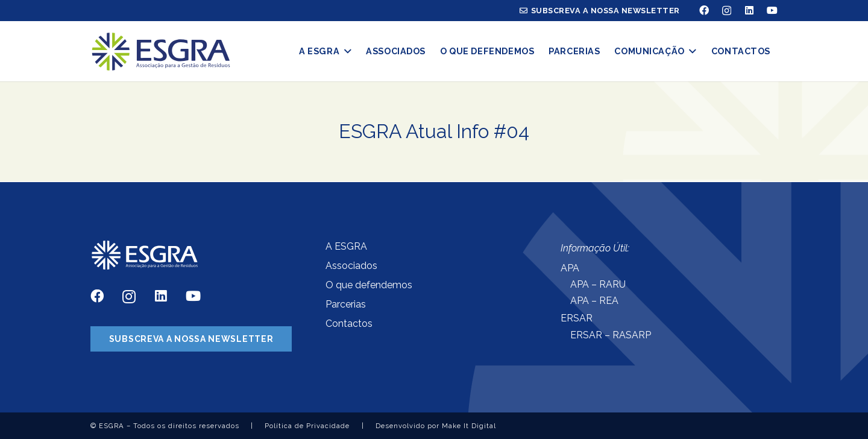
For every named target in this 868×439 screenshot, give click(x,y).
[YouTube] (772, 10)
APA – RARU (598, 284)
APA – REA (594, 301)
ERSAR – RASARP (611, 335)
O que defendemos (369, 285)
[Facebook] (704, 10)
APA (570, 268)
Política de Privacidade (307, 426)
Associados (351, 266)
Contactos (349, 324)
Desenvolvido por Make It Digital (436, 426)
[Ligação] (161, 52)
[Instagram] (727, 11)
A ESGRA (346, 246)
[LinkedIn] (749, 10)
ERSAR (577, 318)
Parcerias (346, 304)
